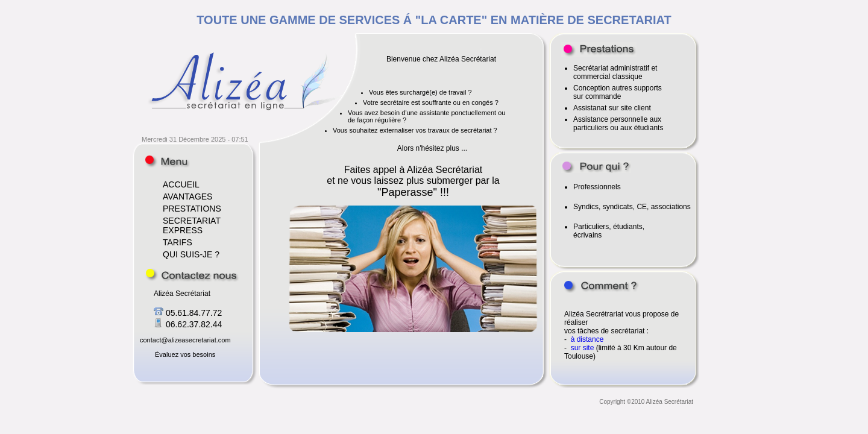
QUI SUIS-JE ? (191, 254)
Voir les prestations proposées (599, 49)
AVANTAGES (187, 197)
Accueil (168, 161)
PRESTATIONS (192, 209)
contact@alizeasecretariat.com (185, 340)
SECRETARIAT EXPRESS (192, 225)
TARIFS (178, 242)
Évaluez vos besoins (185, 354)
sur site (583, 348)
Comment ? (600, 286)
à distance (587, 339)
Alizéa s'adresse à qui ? (596, 167)
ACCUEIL (181, 184)
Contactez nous (192, 275)
